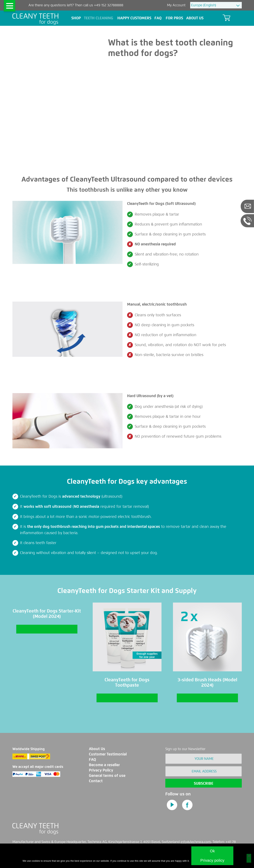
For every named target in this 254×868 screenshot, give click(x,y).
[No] (249, 858)
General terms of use (107, 776)
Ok (212, 851)
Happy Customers (134, 18)
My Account (177, 5)
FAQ (92, 760)
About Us (195, 18)
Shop (76, 18)
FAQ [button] (159, 18)
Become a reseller (104, 765)
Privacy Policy (101, 770)
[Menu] (10, 6)
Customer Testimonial (108, 754)
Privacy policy (212, 860)
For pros (174, 18)
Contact (96, 781)
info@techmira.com (196, 842)
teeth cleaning (99, 18)
